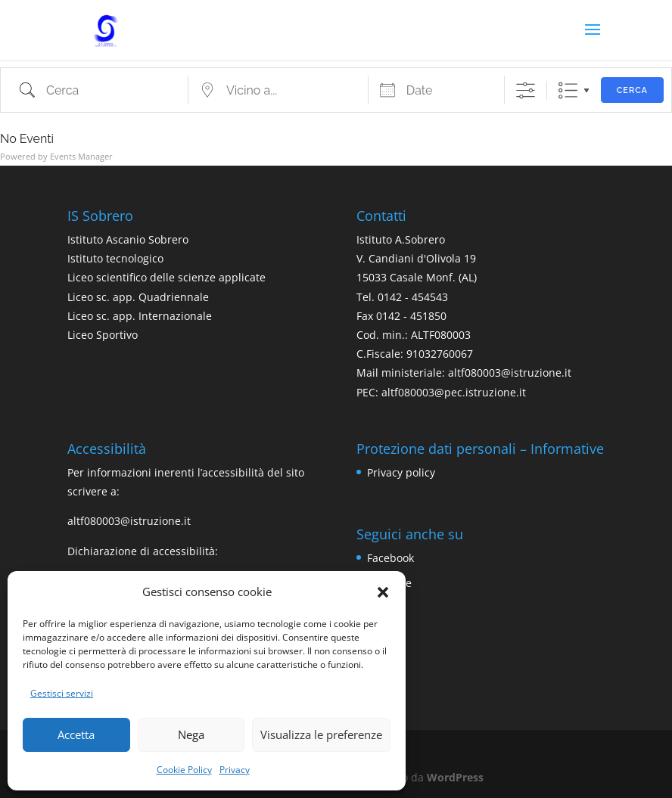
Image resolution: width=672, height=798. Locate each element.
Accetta (76, 734)
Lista (568, 90)
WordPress (455, 777)
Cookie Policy (184, 770)
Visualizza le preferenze (321, 734)
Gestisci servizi (62, 693)
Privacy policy (401, 472)
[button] (383, 592)
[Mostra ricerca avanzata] (526, 90)
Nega (191, 734)
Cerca (632, 90)
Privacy (235, 770)
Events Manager (81, 156)
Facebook (390, 558)
